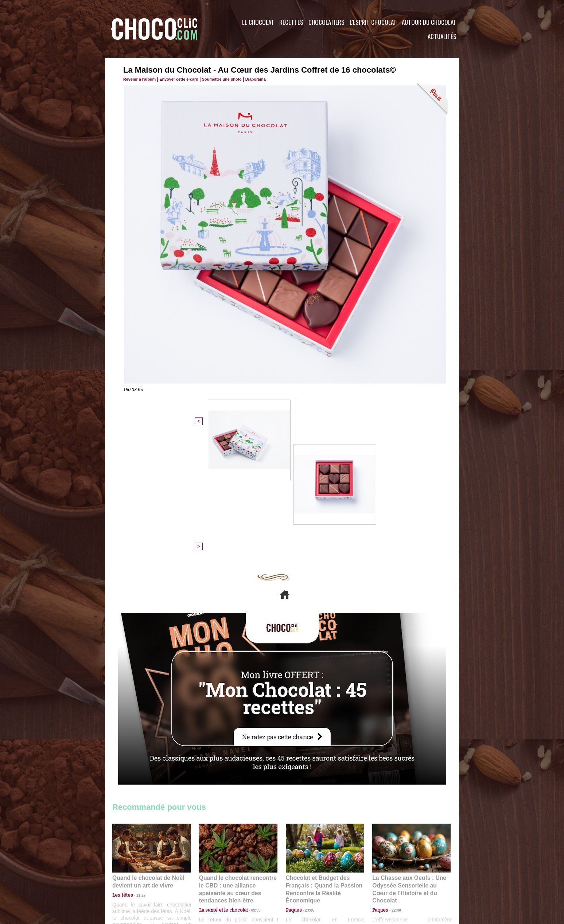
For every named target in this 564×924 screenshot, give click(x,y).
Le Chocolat (258, 22)
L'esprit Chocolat (373, 22)
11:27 (137, 770)
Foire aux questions (394, 880)
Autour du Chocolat (429, 22)
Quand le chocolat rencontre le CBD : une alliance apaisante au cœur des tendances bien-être (238, 760)
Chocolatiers (326, 22)
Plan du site (302, 880)
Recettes (291, 22)
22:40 (393, 777)
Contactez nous (134, 880)
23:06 (307, 784)
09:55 (250, 777)
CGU (209, 880)
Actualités (442, 36)
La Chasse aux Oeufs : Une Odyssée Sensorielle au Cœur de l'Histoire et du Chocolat (408, 760)
